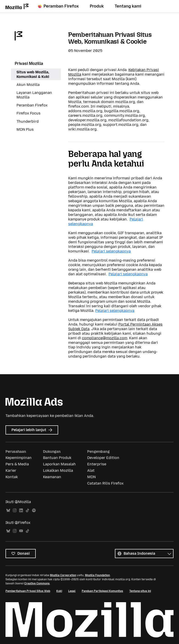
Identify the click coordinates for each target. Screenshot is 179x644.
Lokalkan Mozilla (58, 470)
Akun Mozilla (28, 85)
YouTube (21, 531)
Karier (11, 470)
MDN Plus (25, 129)
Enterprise (97, 464)
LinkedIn (21, 510)
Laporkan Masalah (59, 464)
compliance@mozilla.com (105, 338)
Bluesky (8, 510)
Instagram (15, 510)
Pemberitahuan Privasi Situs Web (28, 591)
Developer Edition (103, 458)
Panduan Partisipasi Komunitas (102, 591)
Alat (91, 470)
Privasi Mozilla (29, 64)
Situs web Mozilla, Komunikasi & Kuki (33, 74)
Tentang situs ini (140, 591)
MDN (91, 477)
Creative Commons (37, 583)
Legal (72, 591)
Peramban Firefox (58, 6)
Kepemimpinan (19, 458)
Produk (97, 6)
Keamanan (52, 477)
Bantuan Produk (57, 458)
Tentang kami (128, 6)
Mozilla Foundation (97, 575)
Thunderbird (28, 121)
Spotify (34, 510)
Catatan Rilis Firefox (105, 483)
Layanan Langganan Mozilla (34, 95)
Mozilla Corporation (63, 575)
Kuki (59, 591)
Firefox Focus (28, 113)
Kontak (12, 477)
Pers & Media (17, 464)
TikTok (27, 510)
